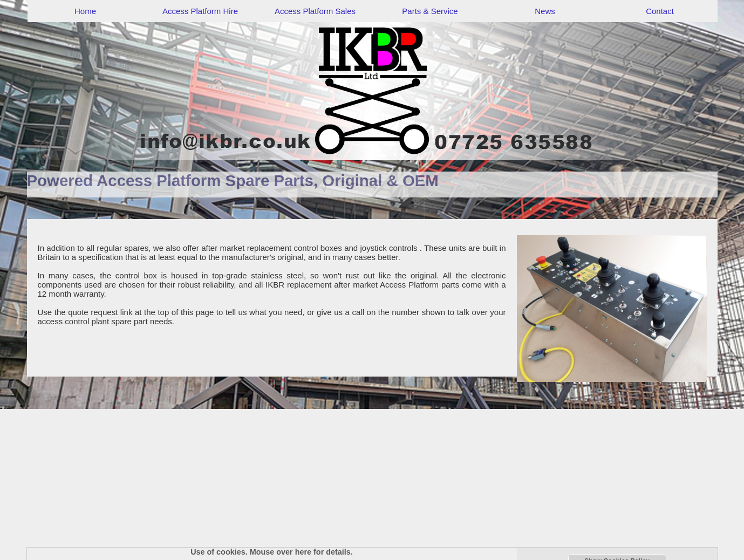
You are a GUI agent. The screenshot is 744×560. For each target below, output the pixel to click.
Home (85, 11)
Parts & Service (430, 11)
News (545, 11)
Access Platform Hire (200, 11)
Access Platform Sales (315, 11)
